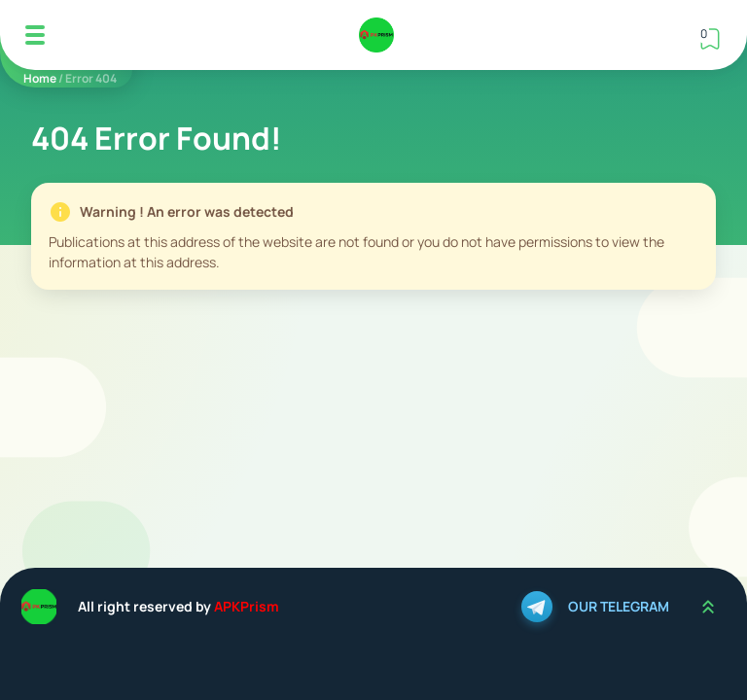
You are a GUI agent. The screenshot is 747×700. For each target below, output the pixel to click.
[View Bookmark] (710, 39)
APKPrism (247, 606)
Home (40, 78)
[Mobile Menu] (35, 35)
